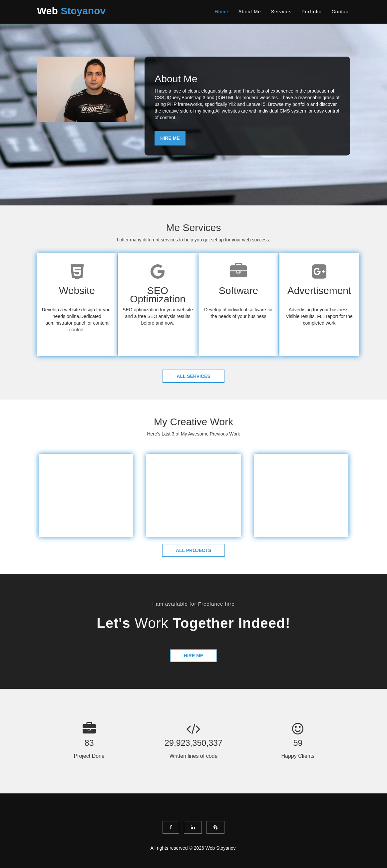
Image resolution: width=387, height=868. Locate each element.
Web (71, 11)
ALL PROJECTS (193, 550)
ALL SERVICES (193, 376)
